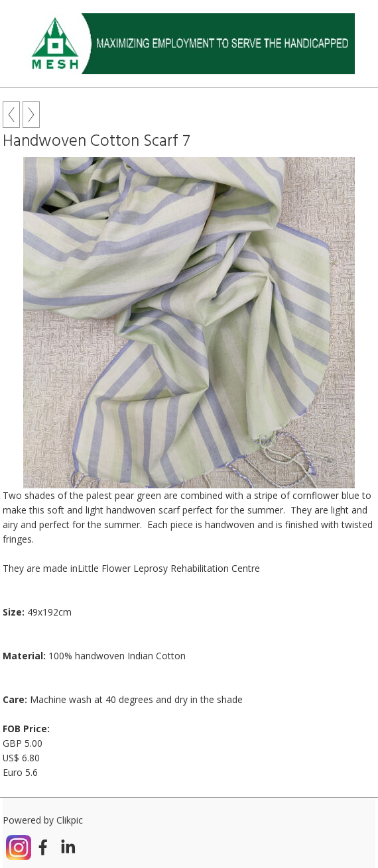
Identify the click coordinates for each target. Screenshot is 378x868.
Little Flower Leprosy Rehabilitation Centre (169, 568)
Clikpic (70, 820)
